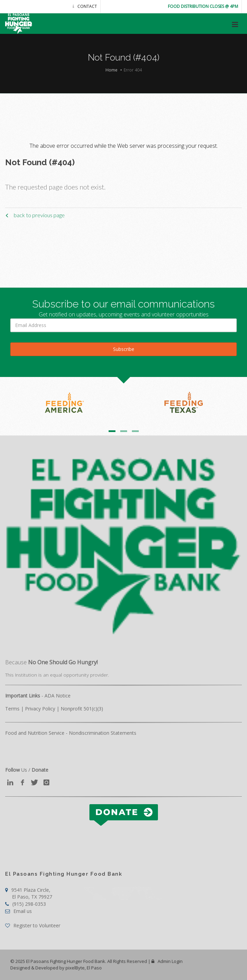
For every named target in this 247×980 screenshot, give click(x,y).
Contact (85, 6)
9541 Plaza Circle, (29, 893)
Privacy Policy (40, 709)
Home (112, 70)
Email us (18, 911)
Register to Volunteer (33, 925)
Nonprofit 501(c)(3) (82, 709)
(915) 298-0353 (26, 904)
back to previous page (35, 215)
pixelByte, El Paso (84, 968)
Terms (12, 709)
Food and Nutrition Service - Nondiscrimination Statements (71, 733)
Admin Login (167, 961)
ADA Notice (58, 696)
